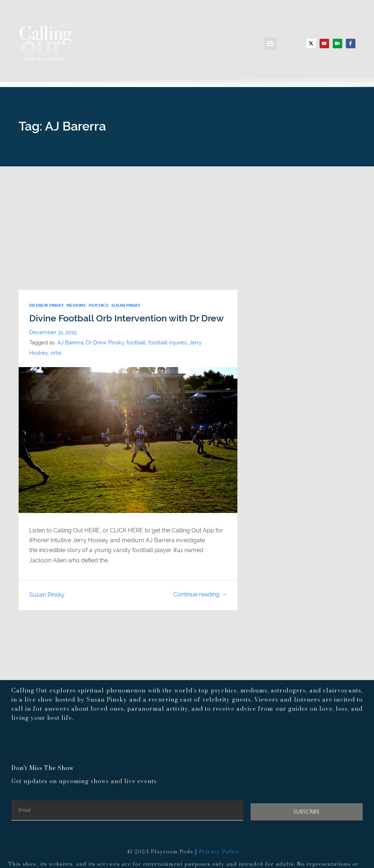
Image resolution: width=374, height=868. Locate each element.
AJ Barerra (70, 343)
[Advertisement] (187, 221)
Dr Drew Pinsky (46, 305)
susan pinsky (126, 305)
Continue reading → (200, 594)
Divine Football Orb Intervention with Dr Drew (127, 318)
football (136, 343)
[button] (270, 43)
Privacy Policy (219, 852)
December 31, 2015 (53, 332)
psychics (99, 305)
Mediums (76, 305)
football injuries (167, 343)
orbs (56, 353)
